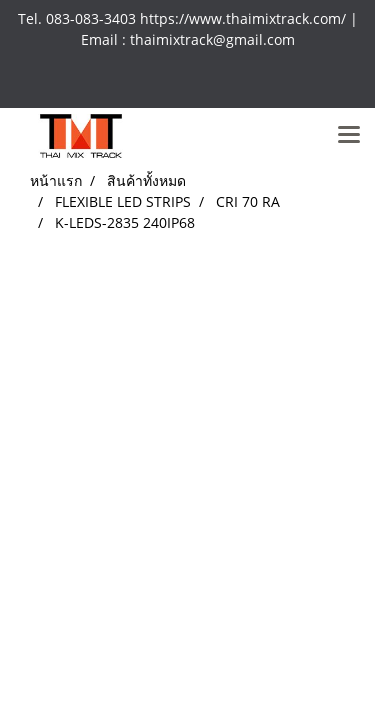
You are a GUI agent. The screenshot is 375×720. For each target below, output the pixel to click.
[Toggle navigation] (349, 136)
